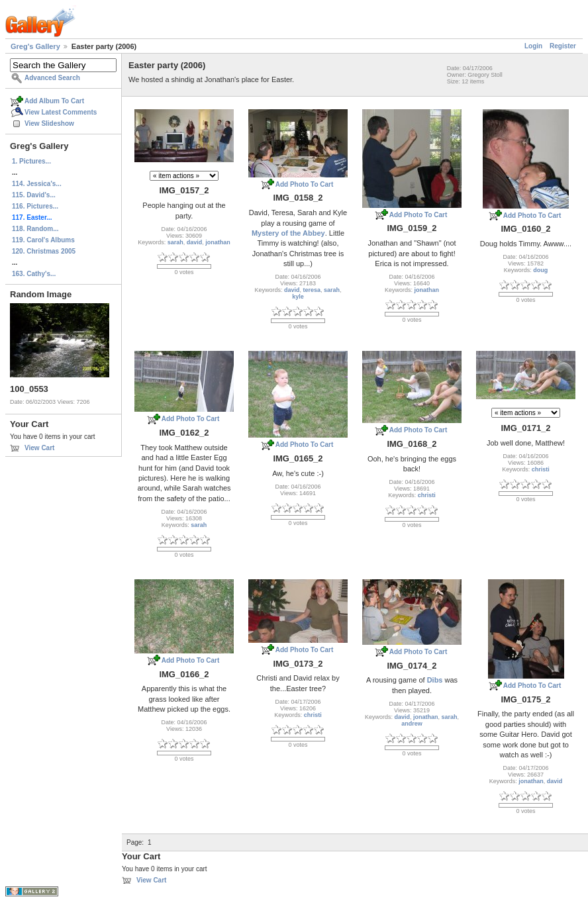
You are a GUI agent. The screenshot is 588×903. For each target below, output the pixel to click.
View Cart (39, 448)
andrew (412, 724)
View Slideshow (49, 123)
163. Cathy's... (34, 274)
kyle (298, 297)
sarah (175, 242)
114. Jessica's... (37, 184)
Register (563, 46)
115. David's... (34, 195)
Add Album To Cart (54, 101)
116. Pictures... (35, 206)
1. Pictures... (31, 161)
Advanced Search (52, 78)
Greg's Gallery (35, 46)
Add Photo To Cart (305, 184)
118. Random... (35, 229)
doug (540, 270)
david (195, 242)
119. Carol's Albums (43, 240)
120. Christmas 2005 (44, 251)
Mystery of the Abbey (288, 233)
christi (427, 495)
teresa (312, 290)
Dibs (435, 680)
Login (533, 46)
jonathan (218, 242)
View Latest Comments (61, 112)
